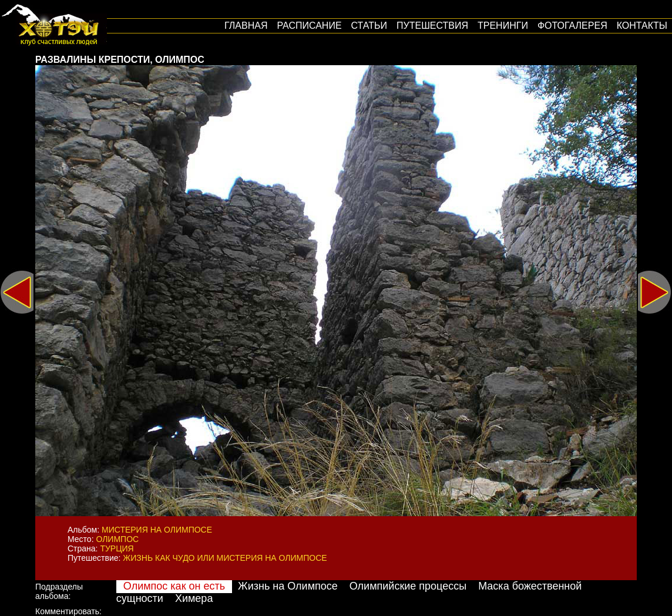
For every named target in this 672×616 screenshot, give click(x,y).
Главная (246, 26)
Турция (117, 548)
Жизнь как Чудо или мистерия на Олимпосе (225, 558)
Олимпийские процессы (408, 586)
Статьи (369, 26)
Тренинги (503, 26)
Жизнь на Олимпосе (288, 586)
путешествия (432, 26)
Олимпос (117, 539)
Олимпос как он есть (174, 586)
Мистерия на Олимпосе (157, 530)
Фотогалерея (572, 26)
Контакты (642, 26)
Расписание (309, 26)
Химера (194, 598)
